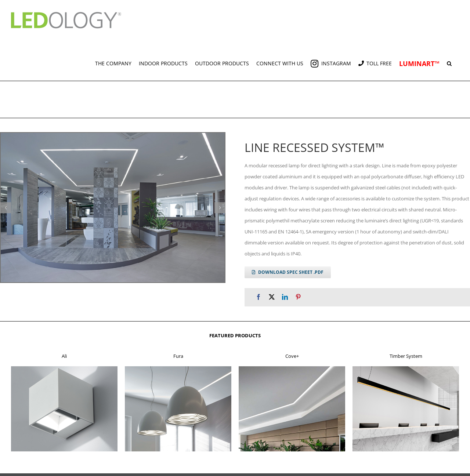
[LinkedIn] (285, 297)
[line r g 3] (113, 208)
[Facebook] (258, 297)
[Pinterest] (298, 297)
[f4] (406, 368)
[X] (272, 297)
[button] (449, 61)
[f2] (178, 368)
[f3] (292, 368)
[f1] (64, 368)
